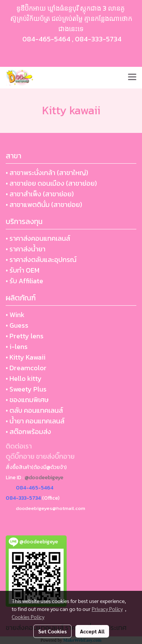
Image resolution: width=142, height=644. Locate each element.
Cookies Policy (28, 617)
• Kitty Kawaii (26, 357)
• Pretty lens (25, 336)
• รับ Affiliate (24, 281)
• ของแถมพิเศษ (27, 400)
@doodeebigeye (44, 477)
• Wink (15, 315)
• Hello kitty (24, 378)
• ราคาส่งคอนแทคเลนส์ (38, 238)
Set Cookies (52, 631)
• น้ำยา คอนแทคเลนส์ (35, 421)
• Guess (17, 325)
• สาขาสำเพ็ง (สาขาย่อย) (40, 194)
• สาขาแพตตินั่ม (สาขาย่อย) (44, 204)
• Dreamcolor (26, 368)
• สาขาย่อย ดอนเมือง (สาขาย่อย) (51, 183)
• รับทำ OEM (23, 270)
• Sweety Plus (26, 389)
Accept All (92, 631)
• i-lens (17, 346)
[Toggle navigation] (132, 77)
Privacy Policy (107, 609)
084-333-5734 (98, 39)
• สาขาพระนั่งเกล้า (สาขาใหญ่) (47, 173)
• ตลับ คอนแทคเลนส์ (34, 410)
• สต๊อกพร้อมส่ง (28, 432)
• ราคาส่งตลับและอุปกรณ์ (41, 260)
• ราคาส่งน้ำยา (26, 249)
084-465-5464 (46, 39)
